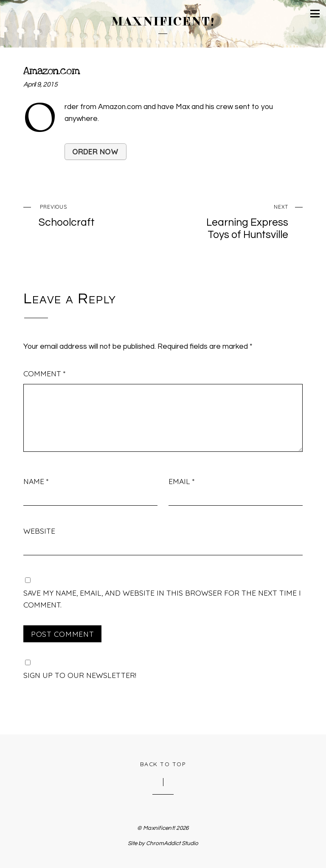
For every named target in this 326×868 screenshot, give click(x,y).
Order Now (95, 151)
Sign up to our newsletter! (80, 675)
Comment (44, 373)
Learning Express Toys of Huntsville (236, 221)
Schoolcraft (90, 214)
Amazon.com (51, 71)
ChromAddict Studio (172, 843)
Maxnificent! (159, 828)
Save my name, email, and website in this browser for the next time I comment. (162, 599)
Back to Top (163, 764)
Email (181, 481)
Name (36, 481)
